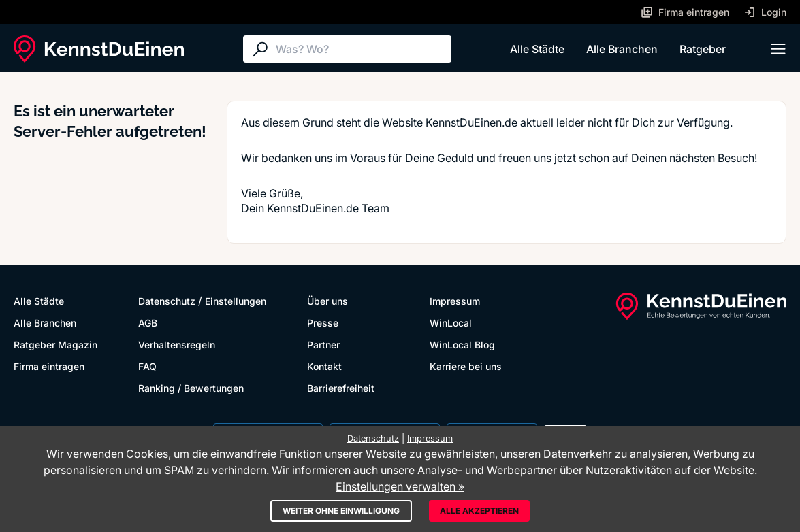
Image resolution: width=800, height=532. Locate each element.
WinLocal (451, 323)
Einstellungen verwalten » (400, 486)
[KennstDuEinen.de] (99, 49)
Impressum (455, 301)
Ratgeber (703, 49)
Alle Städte (537, 49)
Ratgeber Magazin (55, 345)
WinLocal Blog (462, 345)
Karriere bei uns (466, 366)
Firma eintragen (49, 366)
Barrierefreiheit (341, 388)
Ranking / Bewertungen (191, 388)
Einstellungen (236, 301)
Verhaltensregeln (177, 345)
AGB (148, 323)
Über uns (327, 301)
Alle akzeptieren (479, 511)
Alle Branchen (622, 49)
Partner (323, 345)
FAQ (147, 366)
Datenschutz (167, 301)
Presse (323, 323)
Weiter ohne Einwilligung (341, 511)
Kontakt (324, 366)
